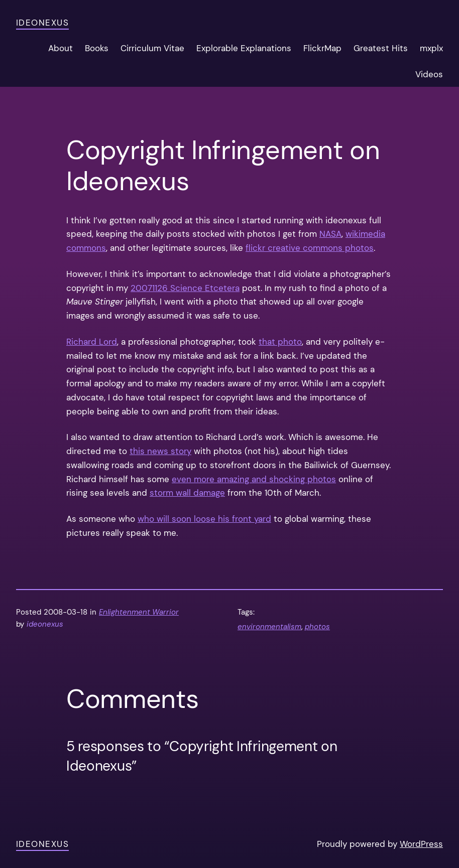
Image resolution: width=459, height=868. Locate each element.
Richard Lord (92, 342)
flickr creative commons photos (310, 248)
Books (97, 48)
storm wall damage (187, 493)
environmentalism (269, 627)
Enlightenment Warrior (139, 612)
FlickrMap (322, 48)
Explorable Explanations (244, 48)
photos (317, 627)
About (61, 48)
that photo (280, 342)
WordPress (421, 844)
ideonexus (42, 23)
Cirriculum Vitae (152, 48)
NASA (330, 234)
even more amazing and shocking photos (254, 479)
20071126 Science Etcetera (185, 288)
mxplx (431, 48)
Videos (429, 74)
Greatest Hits (381, 48)
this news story (160, 451)
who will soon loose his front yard (204, 519)
